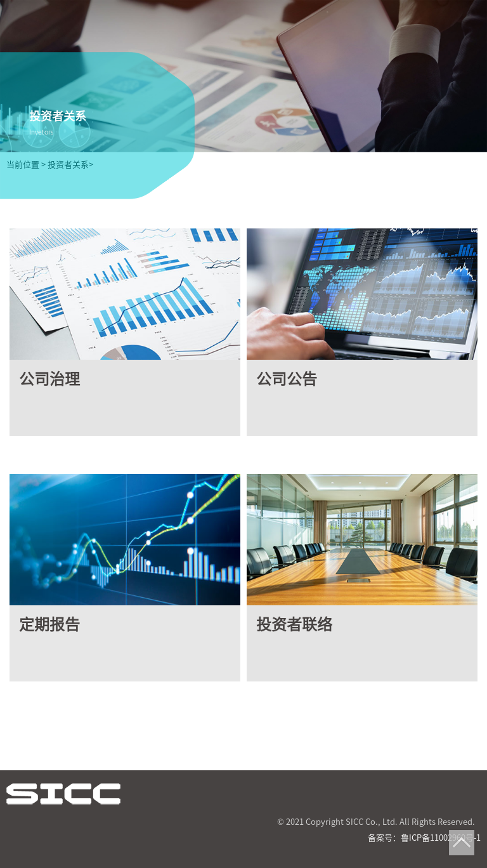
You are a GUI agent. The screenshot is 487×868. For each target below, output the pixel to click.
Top (462, 843)
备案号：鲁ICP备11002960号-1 (424, 838)
